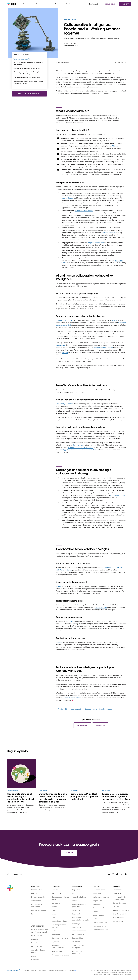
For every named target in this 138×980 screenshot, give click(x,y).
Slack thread (61, 345)
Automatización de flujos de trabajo (84, 709)
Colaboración (70, 19)
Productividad (63, 709)
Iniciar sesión (94, 4)
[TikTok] (130, 875)
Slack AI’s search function (103, 348)
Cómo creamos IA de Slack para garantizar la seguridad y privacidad (84, 797)
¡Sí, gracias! (82, 725)
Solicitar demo (109, 4)
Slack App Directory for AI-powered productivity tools (79, 450)
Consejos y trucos (105, 709)
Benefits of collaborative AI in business (27, 68)
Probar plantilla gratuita (29, 93)
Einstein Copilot (101, 607)
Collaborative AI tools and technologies (27, 78)
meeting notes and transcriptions (81, 447)
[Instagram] (113, 875)
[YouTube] (126, 875)
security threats (67, 198)
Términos (33, 970)
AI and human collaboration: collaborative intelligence (28, 64)
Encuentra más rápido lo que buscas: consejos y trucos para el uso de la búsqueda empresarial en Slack (53, 798)
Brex (70, 621)
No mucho (100, 725)
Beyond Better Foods (64, 320)
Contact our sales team (73, 698)
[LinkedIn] (109, 875)
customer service (109, 233)
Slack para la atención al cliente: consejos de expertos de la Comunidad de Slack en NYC (21, 798)
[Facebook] (117, 875)
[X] (121, 875)
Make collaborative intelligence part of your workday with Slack (29, 82)
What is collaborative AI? (22, 59)
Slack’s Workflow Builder (84, 210)
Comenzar (125, 4)
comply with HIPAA (117, 495)
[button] (15, 874)
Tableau (80, 605)
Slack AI (114, 320)
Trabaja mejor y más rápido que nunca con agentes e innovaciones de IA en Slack (116, 797)
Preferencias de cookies (46, 970)
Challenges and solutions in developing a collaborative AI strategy (28, 73)
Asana (58, 586)
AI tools (115, 146)
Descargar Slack (14, 970)
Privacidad (25, 970)
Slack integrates (78, 445)
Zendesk (59, 642)
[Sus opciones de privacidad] (65, 970)
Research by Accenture (65, 404)
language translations (96, 243)
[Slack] (12, 4)
